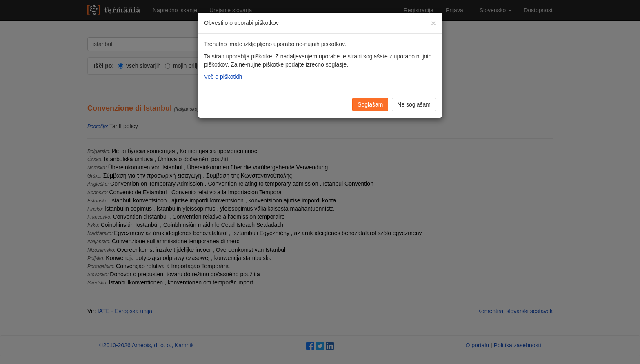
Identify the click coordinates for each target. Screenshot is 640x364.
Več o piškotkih (223, 77)
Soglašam (370, 104)
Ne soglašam (414, 104)
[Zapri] (433, 23)
